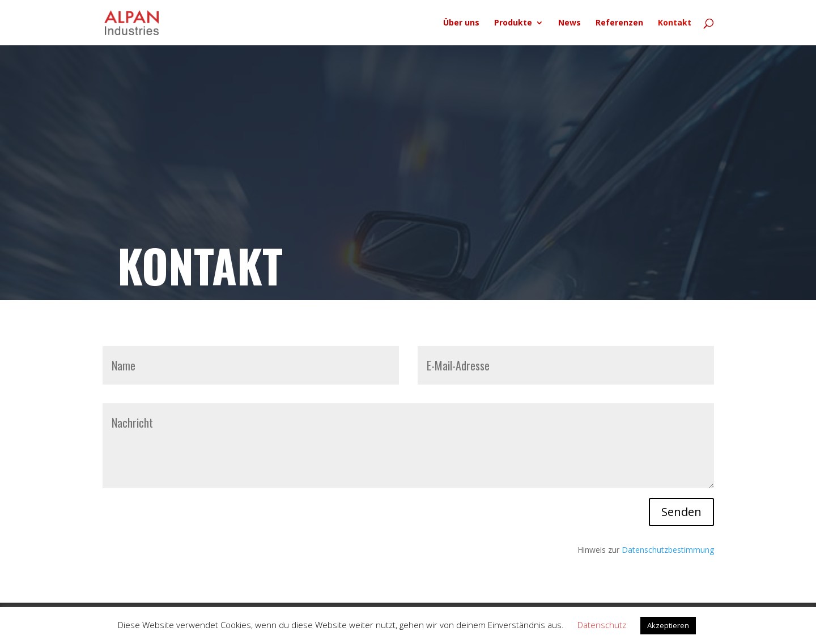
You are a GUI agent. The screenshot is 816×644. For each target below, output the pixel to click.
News (569, 23)
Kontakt (675, 23)
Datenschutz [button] (602, 625)
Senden (681, 512)
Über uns (461, 23)
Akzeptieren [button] (668, 625)
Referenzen (619, 23)
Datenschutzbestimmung (668, 550)
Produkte (513, 23)
